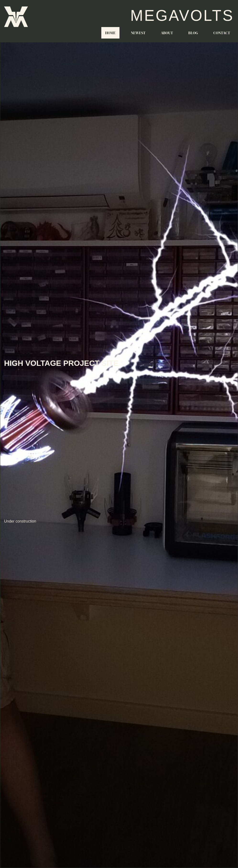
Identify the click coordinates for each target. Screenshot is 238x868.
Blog (193, 33)
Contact (222, 33)
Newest (138, 33)
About (167, 33)
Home (110, 33)
